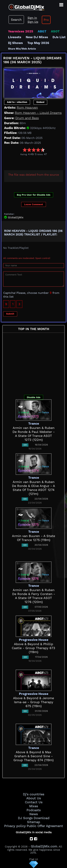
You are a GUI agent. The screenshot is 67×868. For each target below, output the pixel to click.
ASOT (55, 31)
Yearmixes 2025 (21, 31)
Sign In (32, 18)
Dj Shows (15, 43)
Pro (46, 20)
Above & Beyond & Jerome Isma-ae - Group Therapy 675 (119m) (33, 702)
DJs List (59, 37)
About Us (33, 798)
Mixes (33, 806)
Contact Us (34, 802)
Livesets (15, 37)
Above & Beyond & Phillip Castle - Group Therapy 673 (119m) (33, 648)
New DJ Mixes (37, 37)
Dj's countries (33, 794)
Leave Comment (34, 204)
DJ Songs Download (34, 818)
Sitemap (33, 822)
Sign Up (33, 22)
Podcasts (33, 810)
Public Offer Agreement (45, 826)
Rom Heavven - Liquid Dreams (38, 113)
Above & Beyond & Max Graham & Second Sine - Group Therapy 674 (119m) (33, 756)
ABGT (42, 31)
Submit (10, 314)
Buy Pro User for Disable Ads (34, 195)
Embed (40, 102)
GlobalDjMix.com (44, 846)
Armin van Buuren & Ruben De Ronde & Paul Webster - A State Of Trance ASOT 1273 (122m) (34, 434)
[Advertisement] (34, 162)
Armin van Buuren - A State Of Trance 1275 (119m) (33, 538)
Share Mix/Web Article (22, 49)
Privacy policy (15, 826)
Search (16, 20)
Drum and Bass (27, 118)
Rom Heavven (27, 107)
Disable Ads (34, 397)
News (33, 814)
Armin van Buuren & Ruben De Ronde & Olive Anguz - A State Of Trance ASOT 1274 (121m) (33, 488)
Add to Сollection (17, 102)
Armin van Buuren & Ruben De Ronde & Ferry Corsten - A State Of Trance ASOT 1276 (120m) (34, 596)
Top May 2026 (38, 43)
